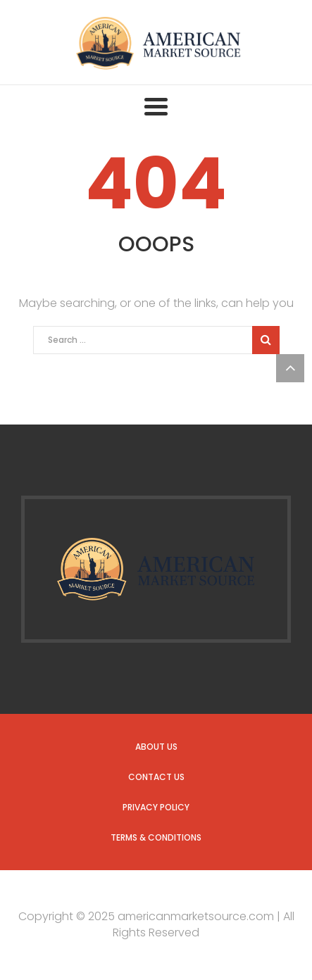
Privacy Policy (156, 807)
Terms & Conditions (156, 837)
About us (156, 747)
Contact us (156, 777)
